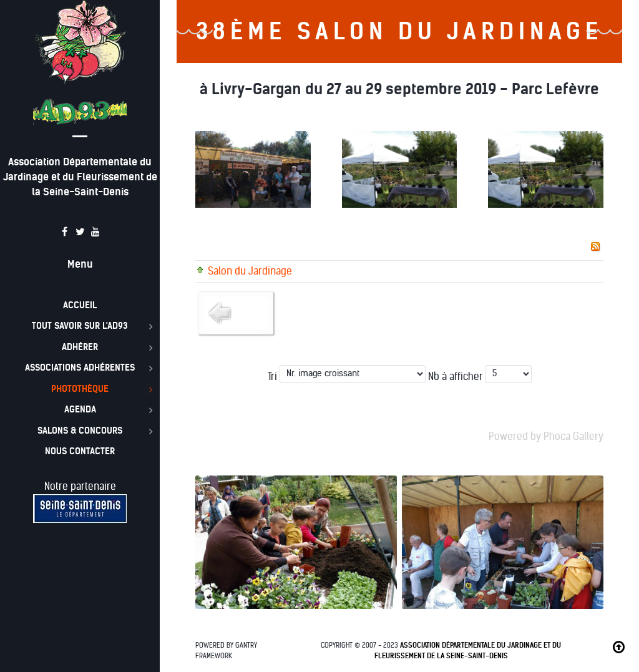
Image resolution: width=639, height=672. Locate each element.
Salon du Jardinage (250, 271)
